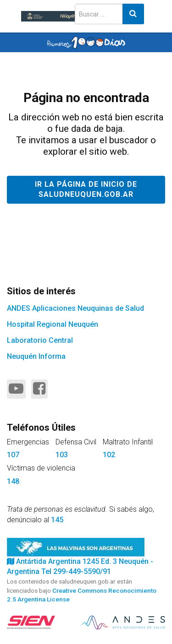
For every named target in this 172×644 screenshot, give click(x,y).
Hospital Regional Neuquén (53, 324)
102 (109, 455)
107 (13, 455)
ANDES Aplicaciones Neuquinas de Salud (75, 308)
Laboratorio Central (40, 340)
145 (57, 520)
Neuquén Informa (36, 356)
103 (62, 455)
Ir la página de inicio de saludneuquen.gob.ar (86, 189)
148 (13, 481)
